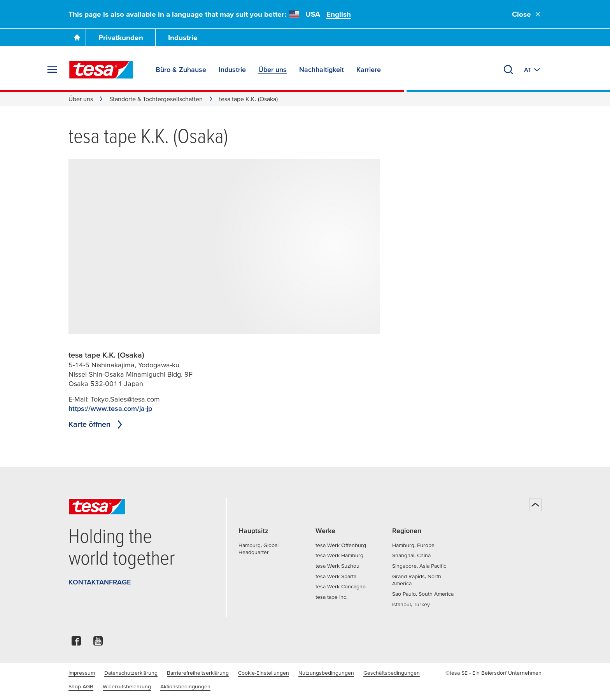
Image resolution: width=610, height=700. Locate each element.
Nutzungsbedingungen (326, 673)
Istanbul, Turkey (411, 604)
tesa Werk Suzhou (337, 566)
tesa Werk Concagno (341, 586)
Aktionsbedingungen (185, 686)
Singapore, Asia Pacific (419, 566)
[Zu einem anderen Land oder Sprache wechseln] (533, 70)
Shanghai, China (411, 555)
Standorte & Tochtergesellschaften (156, 99)
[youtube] (98, 643)
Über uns (81, 99)
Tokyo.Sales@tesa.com (125, 399)
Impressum (82, 673)
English (339, 14)
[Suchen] (508, 70)
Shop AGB (81, 686)
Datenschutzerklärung (131, 673)
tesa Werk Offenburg (341, 545)
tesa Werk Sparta (336, 576)
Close (527, 14)
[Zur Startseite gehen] (77, 37)
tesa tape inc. (331, 597)
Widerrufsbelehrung (127, 686)
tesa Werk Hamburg (339, 555)
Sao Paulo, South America (423, 594)
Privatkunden (121, 38)
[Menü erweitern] (52, 70)
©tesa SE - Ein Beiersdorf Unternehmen (493, 673)
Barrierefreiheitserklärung (198, 673)
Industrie (183, 38)
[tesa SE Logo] (101, 70)
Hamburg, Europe (413, 545)
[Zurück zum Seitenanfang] (535, 505)
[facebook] (76, 643)
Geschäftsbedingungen (392, 673)
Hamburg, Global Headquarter (259, 549)
